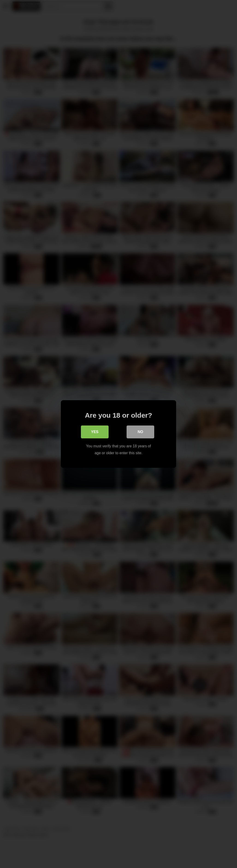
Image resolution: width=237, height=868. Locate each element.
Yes (95, 432)
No (140, 432)
